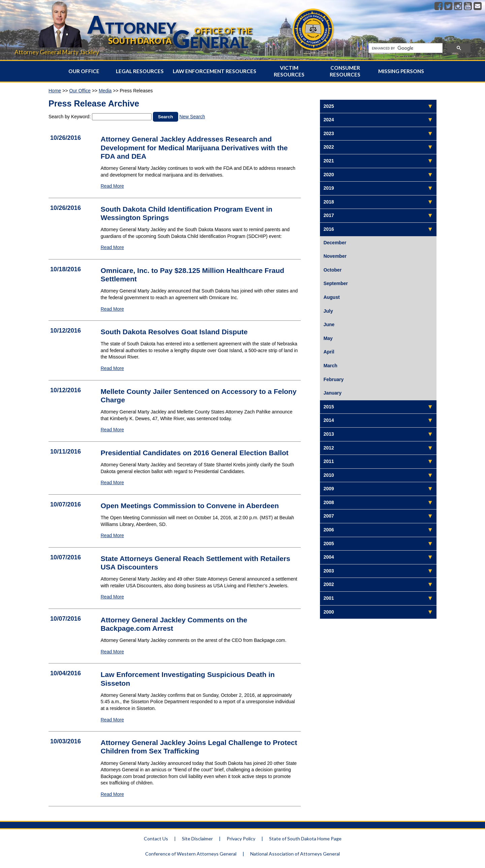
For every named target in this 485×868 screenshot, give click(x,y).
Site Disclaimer (197, 839)
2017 (329, 215)
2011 (329, 461)
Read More (112, 186)
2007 (329, 516)
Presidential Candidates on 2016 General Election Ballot (195, 453)
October (332, 270)
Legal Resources (140, 71)
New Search (192, 117)
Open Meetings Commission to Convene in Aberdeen (190, 506)
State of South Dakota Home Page (305, 839)
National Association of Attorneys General (295, 854)
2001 (329, 598)
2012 (329, 448)
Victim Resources (289, 71)
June (329, 324)
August (331, 297)
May (328, 338)
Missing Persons (401, 71)
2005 (329, 544)
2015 (329, 407)
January (332, 393)
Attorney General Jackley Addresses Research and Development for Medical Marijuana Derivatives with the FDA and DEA (194, 147)
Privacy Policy (241, 839)
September (335, 283)
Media (105, 91)
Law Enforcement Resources (215, 71)
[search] (405, 48)
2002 (329, 584)
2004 (329, 557)
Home (55, 91)
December (335, 243)
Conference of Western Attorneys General (191, 854)
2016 (329, 229)
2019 (329, 188)
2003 (329, 571)
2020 (329, 175)
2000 (329, 612)
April (329, 352)
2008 (329, 502)
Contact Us (156, 839)
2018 (329, 202)
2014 (329, 420)
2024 (329, 120)
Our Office (84, 71)
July (328, 311)
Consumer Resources (345, 71)
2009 (329, 489)
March (330, 366)
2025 (329, 106)
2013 (329, 434)
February (333, 379)
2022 (329, 147)
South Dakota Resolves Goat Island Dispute (174, 332)
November (335, 256)
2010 (329, 475)
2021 (329, 161)
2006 (329, 530)
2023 (329, 133)
